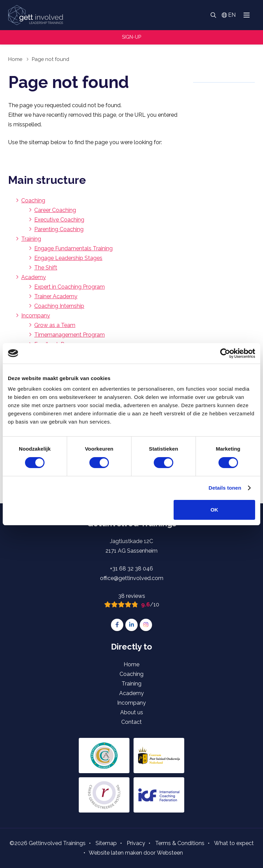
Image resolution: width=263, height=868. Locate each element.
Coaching (33, 200)
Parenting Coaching (59, 229)
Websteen (170, 853)
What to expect (234, 843)
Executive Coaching (59, 220)
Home (15, 59)
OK (215, 510)
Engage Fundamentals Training (73, 248)
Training (31, 239)
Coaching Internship (59, 306)
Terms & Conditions (180, 843)
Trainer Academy (56, 296)
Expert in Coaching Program (70, 287)
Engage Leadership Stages (68, 258)
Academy (34, 277)
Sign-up (131, 37)
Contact (131, 722)
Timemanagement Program (70, 335)
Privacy (136, 843)
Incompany (36, 316)
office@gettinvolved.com (132, 578)
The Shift (46, 268)
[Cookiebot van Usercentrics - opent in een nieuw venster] (225, 353)
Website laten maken (115, 853)
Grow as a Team (55, 325)
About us (132, 712)
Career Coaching (55, 210)
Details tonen (225, 488)
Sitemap (106, 843)
